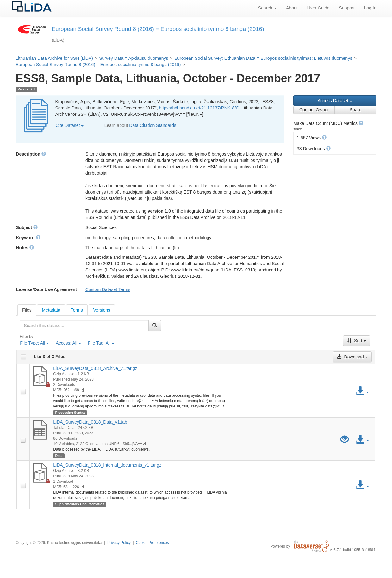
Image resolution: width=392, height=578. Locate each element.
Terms (77, 310)
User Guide (318, 8)
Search (267, 8)
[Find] (155, 326)
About (292, 8)
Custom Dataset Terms (108, 289)
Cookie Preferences (152, 543)
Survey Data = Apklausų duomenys (134, 58)
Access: (68, 343)
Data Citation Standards (153, 125)
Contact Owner (314, 110)
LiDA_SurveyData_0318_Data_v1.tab (90, 422)
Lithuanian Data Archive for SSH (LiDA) (54, 58)
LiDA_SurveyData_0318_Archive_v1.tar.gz (95, 368)
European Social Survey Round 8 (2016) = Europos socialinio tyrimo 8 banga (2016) (98, 65)
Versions (102, 310)
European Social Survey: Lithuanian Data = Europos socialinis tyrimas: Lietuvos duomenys (263, 58)
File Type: (34, 343)
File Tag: (101, 343)
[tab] (27, 310)
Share (355, 110)
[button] (361, 123)
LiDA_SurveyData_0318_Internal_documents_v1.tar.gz (107, 465)
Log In (370, 8)
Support (347, 8)
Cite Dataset (70, 125)
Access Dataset (335, 101)
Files (27, 310)
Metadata (51, 310)
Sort (357, 341)
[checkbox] (23, 357)
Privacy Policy (119, 543)
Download (352, 357)
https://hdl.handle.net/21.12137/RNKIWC (199, 108)
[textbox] (84, 326)
